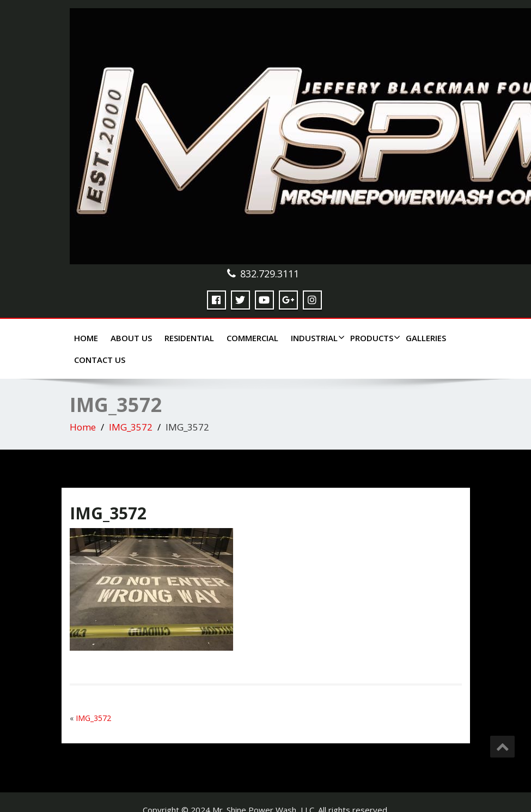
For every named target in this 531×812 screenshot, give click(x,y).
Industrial (316, 338)
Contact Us (100, 360)
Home (86, 338)
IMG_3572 (131, 427)
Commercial (252, 338)
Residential (189, 338)
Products (374, 338)
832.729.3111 (270, 274)
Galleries (426, 338)
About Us (131, 338)
